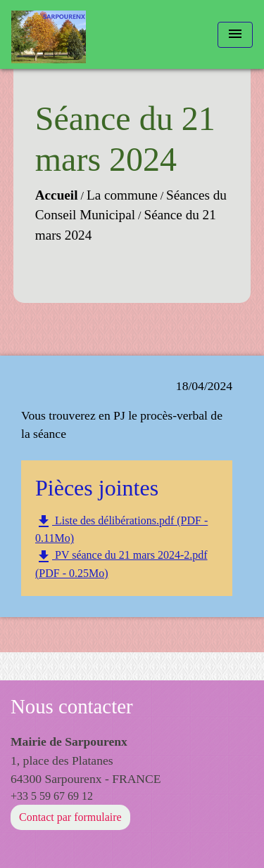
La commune (122, 195)
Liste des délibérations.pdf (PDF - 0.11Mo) (121, 529)
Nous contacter (72, 706)
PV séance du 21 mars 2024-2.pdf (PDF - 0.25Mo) (121, 564)
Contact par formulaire (70, 817)
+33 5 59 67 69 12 (52, 796)
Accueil (57, 195)
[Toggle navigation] (235, 35)
